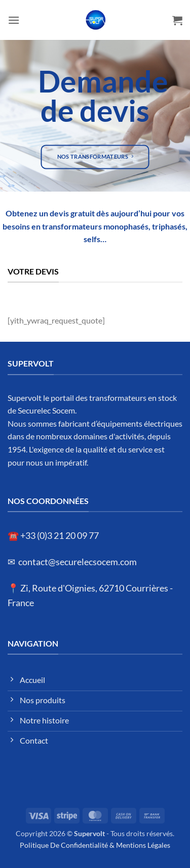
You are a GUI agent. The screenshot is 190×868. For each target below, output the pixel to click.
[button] (14, 20)
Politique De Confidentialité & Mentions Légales (95, 845)
